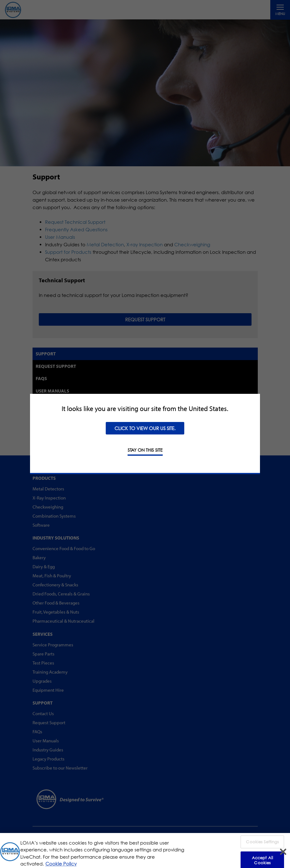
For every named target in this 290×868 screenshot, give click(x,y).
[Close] (283, 855)
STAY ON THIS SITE (145, 450)
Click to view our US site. (145, 428)
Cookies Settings (262, 845)
